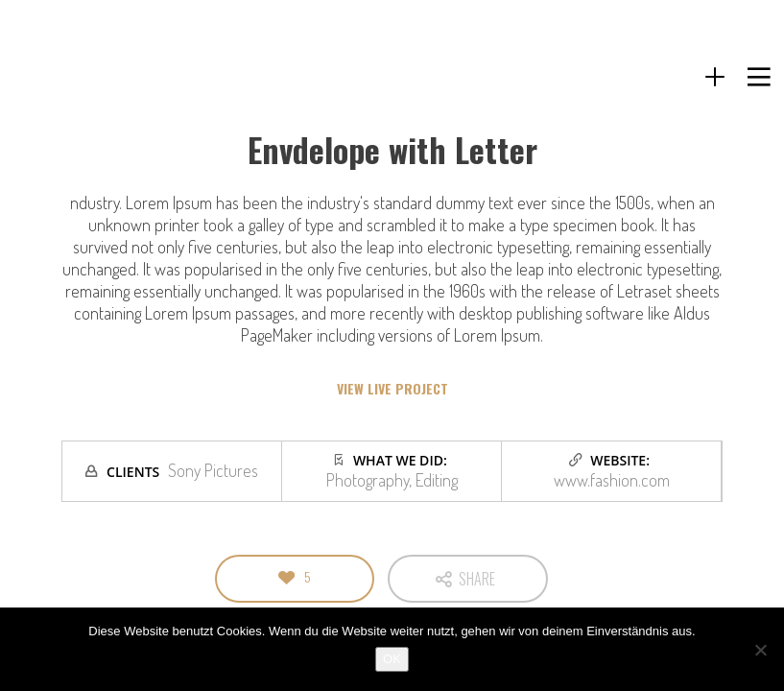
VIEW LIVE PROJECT (392, 389)
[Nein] (760, 650)
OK (392, 659)
